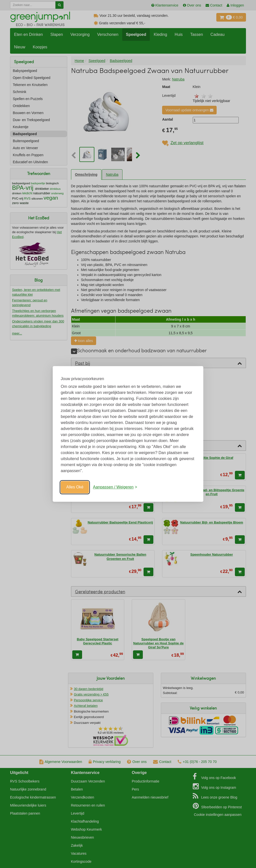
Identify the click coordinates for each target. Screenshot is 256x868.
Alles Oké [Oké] (75, 487)
